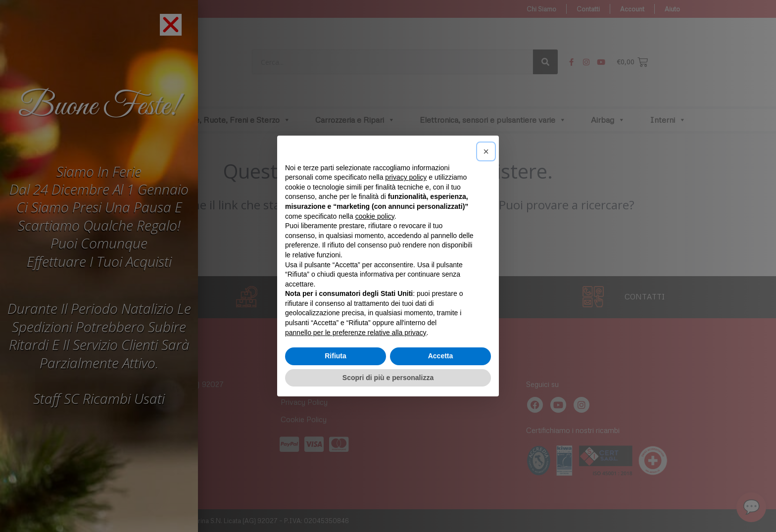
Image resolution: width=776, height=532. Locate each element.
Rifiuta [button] (336, 356)
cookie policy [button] (375, 216)
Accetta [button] (441, 356)
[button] (486, 151)
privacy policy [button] (406, 177)
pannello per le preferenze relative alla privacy (356, 333)
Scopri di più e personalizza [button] (388, 378)
